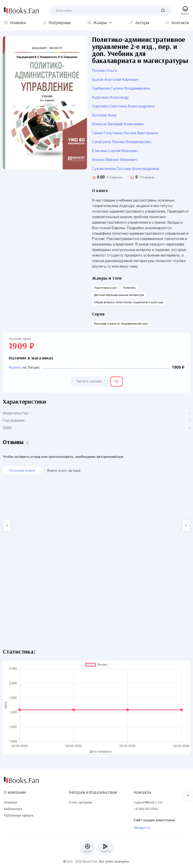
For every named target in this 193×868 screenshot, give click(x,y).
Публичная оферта (19, 816)
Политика (129, 288)
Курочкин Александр (110, 98)
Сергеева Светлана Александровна (123, 106)
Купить (15, 368)
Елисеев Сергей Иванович (115, 151)
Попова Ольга (104, 71)
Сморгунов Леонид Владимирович (122, 142)
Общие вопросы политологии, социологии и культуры (129, 303)
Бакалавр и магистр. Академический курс (121, 324)
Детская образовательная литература (119, 295)
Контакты (142, 792)
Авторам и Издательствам (93, 792)
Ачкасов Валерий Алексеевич (118, 124)
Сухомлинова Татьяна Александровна (126, 169)
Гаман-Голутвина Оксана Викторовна (125, 133)
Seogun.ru (142, 828)
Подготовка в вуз (105, 288)
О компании (15, 792)
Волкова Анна (104, 115)
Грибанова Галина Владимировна (121, 88)
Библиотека (13, 809)
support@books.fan (148, 803)
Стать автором (80, 803)
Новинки (11, 803)
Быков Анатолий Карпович (115, 80)
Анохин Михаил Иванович (114, 160)
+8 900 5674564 (146, 809)
